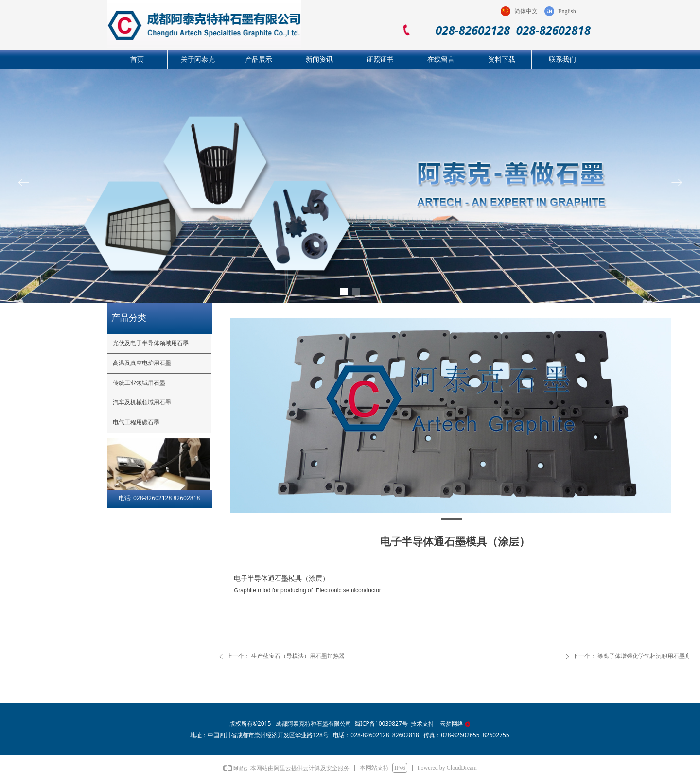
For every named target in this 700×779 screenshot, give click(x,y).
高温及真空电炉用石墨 (142, 363)
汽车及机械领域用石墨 (142, 402)
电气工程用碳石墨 (136, 422)
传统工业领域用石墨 (139, 383)
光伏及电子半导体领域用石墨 (151, 343)
